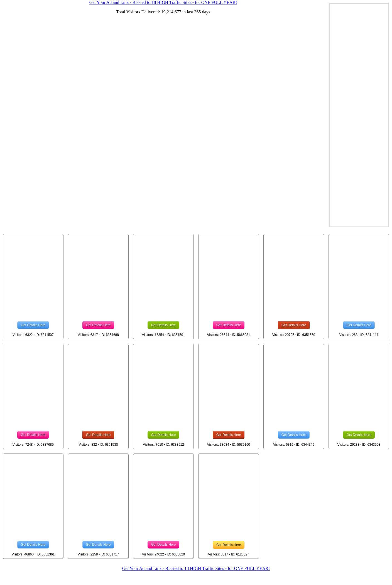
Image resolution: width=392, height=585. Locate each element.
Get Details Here (33, 325)
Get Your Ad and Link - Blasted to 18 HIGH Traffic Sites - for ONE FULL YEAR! (196, 568)
